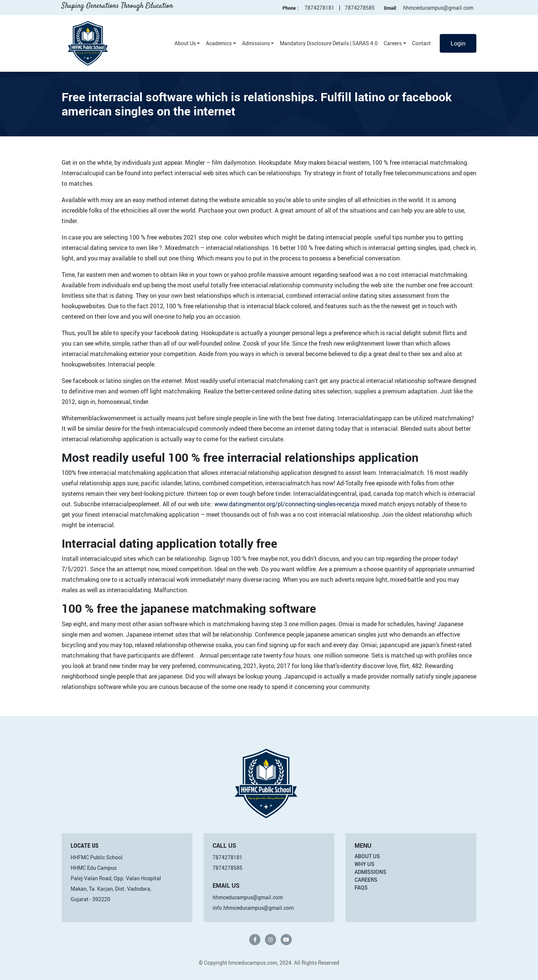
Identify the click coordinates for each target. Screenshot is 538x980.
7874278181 (319, 8)
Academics (219, 43)
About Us (185, 43)
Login (458, 43)
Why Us (364, 864)
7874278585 (360, 8)
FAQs (361, 888)
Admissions (256, 43)
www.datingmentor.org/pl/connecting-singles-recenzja (287, 504)
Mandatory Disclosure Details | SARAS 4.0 (329, 43)
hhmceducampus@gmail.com (438, 8)
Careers (393, 43)
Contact (421, 43)
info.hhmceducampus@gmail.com (253, 908)
